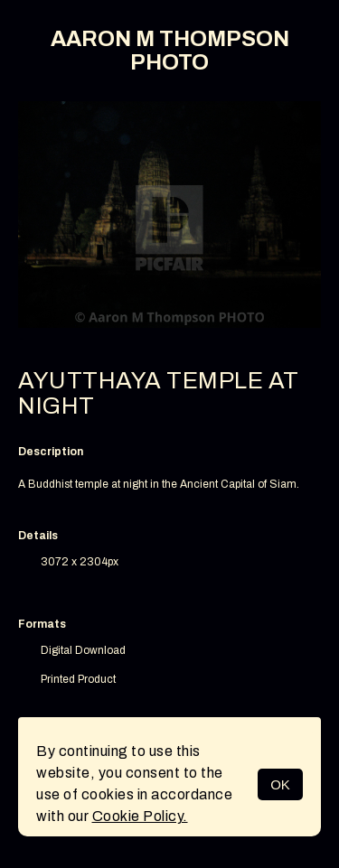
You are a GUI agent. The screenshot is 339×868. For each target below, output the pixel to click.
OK (280, 784)
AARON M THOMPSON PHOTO (170, 51)
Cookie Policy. (140, 816)
